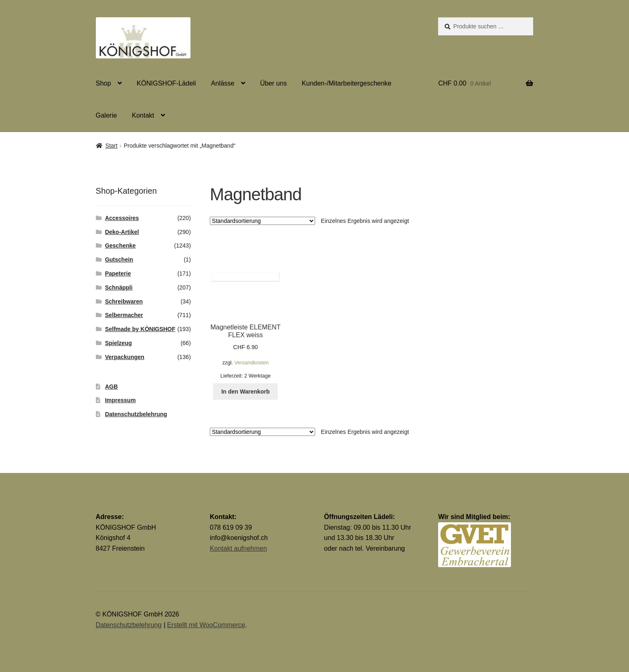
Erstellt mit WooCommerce (206, 625)
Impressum (120, 400)
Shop (103, 83)
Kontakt (143, 115)
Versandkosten (252, 363)
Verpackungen (125, 357)
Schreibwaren (124, 301)
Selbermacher (124, 315)
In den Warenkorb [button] (246, 392)
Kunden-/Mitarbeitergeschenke (347, 83)
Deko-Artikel (122, 232)
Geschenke (120, 246)
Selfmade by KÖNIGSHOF (140, 329)
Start (111, 146)
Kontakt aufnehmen (238, 548)
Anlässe (223, 83)
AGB (111, 387)
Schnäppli (119, 287)
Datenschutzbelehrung (136, 414)
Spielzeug (118, 343)
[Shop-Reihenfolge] (262, 221)
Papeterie (118, 273)
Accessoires (122, 218)
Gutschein (119, 260)
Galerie (107, 115)
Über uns (273, 83)
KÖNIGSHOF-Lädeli (166, 83)
